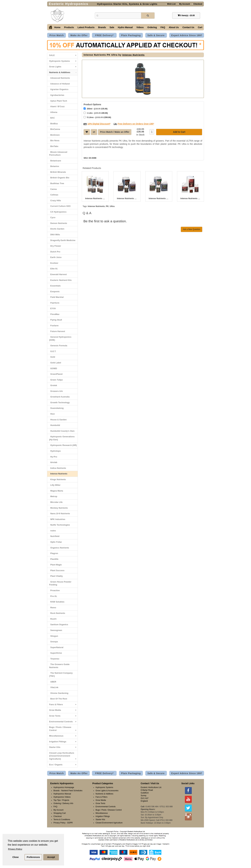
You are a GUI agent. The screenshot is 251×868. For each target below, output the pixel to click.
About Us (174, 27)
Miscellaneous (63, 736)
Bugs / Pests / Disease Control (63, 729)
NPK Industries (57, 519)
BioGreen (54, 135)
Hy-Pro (53, 457)
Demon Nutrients (58, 223)
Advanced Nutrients (60, 78)
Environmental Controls (63, 722)
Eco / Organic (63, 765)
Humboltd (55, 425)
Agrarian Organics (59, 89)
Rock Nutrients (57, 613)
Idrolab (53, 462)
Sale (112, 27)
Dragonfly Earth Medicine (62, 240)
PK (107, 206)
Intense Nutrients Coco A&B (95, 198)
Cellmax (54, 195)
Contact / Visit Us (150, 783)
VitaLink (54, 687)
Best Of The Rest (58, 699)
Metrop (53, 496)
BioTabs (54, 146)
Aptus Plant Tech (58, 101)
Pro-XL (53, 596)
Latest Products (86, 27)
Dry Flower (55, 246)
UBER (53, 682)
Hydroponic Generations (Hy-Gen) (62, 438)
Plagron (54, 553)
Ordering (152, 27)
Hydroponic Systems (63, 61)
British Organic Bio (59, 178)
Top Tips (57, 800)
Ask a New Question (192, 229)
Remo (53, 608)
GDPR (70, 823)
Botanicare (55, 161)
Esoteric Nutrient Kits (60, 280)
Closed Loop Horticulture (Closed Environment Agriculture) (63, 757)
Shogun (54, 636)
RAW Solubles (57, 602)
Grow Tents (63, 716)
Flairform (54, 303)
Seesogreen (56, 630)
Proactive (54, 590)
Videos (140, 27)
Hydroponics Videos (62, 797)
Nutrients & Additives (63, 73)
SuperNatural (56, 647)
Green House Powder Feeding (60, 583)
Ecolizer (54, 263)
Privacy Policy (59, 823)
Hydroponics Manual (62, 794)
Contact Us (188, 27)
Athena (53, 112)
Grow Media (63, 710)
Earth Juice (55, 257)
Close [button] (15, 857)
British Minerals (58, 172)
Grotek (53, 385)
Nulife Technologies (60, 525)
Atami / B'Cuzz (57, 106)
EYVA (53, 308)
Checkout (197, 4)
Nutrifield (54, 536)
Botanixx (54, 166)
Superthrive (55, 653)
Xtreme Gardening (59, 693)
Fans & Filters (63, 705)
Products (69, 27)
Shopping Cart (60, 813)
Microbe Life (56, 502)
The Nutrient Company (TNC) (61, 674)
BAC (52, 118)
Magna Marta (56, 491)
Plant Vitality (56, 576)
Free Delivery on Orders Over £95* (136, 123)
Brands (102, 27)
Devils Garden (57, 229)
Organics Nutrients (59, 548)
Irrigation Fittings (63, 742)
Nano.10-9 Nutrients (60, 513)
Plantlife (54, 559)
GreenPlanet (56, 374)
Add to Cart (179, 132)
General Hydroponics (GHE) (60, 338)
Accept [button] (51, 857)
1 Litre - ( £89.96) (96, 113)
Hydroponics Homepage (64, 787)
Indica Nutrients (58, 468)
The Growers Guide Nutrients (59, 666)
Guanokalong (56, 408)
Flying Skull (56, 320)
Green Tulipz (56, 380)
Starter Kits (63, 747)
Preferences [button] (33, 857)
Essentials (55, 286)
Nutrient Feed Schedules (72, 791)
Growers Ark (56, 391)
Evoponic (54, 291)
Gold (52, 357)
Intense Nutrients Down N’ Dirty (190, 198)
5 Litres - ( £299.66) (97, 117)
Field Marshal (56, 297)
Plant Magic (55, 565)
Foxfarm (54, 326)
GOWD (53, 368)
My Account (184, 4)
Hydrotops (55, 451)
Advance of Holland (59, 84)
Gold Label (55, 363)
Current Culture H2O (60, 206)
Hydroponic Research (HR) (63, 445)
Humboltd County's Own (62, 431)
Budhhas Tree (57, 183)
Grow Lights (63, 67)
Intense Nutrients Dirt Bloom (127, 198)
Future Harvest (57, 331)
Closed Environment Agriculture (109, 823)
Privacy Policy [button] (15, 849)
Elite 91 (53, 269)
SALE (63, 55)
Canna (53, 189)
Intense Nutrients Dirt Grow (159, 198)
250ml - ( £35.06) (95, 108)
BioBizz (53, 124)
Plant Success (57, 570)
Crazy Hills (55, 200)
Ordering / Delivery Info (63, 803)
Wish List (171, 4)
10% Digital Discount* (99, 123)
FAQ (163, 27)
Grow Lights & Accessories (107, 791)
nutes (53, 531)
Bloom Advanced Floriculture (58, 154)
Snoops (54, 642)
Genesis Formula (58, 346)
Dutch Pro (55, 252)
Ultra (112, 206)
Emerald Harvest (58, 274)
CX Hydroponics (58, 212)
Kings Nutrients (57, 479)
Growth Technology (59, 402)
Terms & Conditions (62, 820)
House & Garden (58, 420)
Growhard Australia (59, 397)
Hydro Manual (125, 27)
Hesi (52, 414)
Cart (200, 27)
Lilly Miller (55, 485)
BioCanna (55, 129)
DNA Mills (55, 235)
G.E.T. (53, 351)
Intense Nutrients (58, 474)
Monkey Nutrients (58, 508)
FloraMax (54, 314)
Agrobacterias (57, 95)
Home (57, 27)
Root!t (53, 619)
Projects (66, 800)
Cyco (52, 217)
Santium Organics (59, 624)
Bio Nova (54, 141)
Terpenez (54, 659)
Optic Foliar (55, 542)
